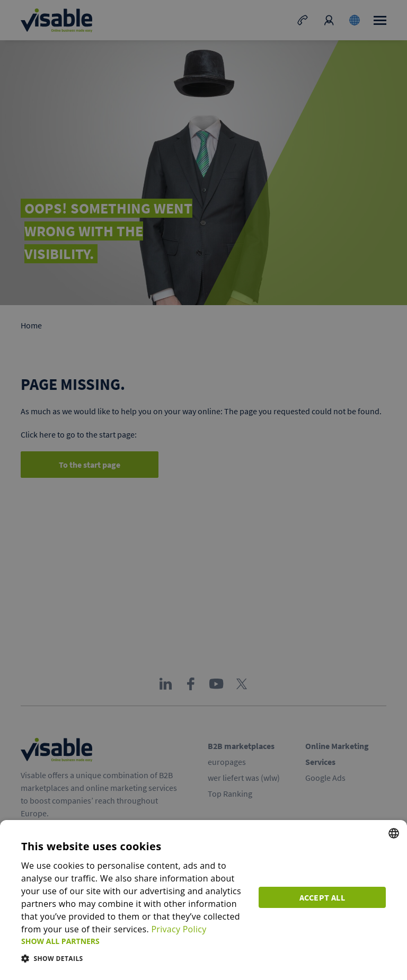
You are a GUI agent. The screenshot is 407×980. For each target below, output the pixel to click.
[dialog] (203, 900)
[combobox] (394, 833)
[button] (134, 941)
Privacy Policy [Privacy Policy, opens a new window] (179, 929)
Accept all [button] (322, 897)
